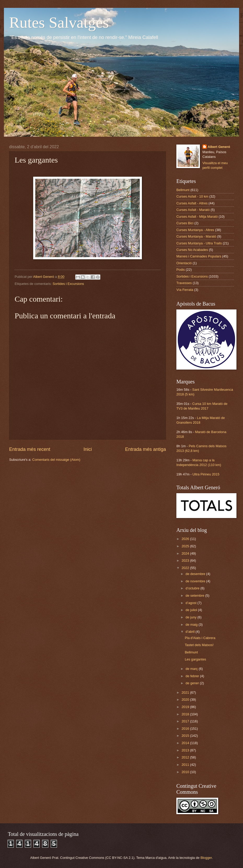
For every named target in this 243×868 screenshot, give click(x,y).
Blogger (206, 858)
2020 (186, 700)
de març (192, 669)
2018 (186, 714)
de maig (192, 625)
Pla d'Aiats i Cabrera (200, 638)
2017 (186, 721)
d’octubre (193, 588)
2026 (186, 539)
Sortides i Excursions (68, 284)
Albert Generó (219, 147)
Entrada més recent (30, 449)
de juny (191, 617)
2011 (186, 765)
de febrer (193, 676)
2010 (186, 772)
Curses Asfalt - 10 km (192, 196)
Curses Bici (185, 223)
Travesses (184, 283)
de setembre (195, 596)
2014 (186, 743)
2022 (186, 568)
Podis (181, 270)
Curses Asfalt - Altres (192, 203)
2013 (186, 750)
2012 (186, 757)
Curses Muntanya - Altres (195, 230)
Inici (88, 449)
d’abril (190, 632)
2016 (186, 729)
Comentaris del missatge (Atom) (56, 460)
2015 (186, 736)
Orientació (184, 263)
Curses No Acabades (192, 250)
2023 (186, 561)
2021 (186, 692)
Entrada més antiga (146, 449)
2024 (186, 553)
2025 (186, 546)
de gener (193, 683)
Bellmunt (183, 190)
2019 (186, 707)
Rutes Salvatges (59, 22)
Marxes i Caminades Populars (199, 256)
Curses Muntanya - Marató (196, 236)
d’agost (191, 603)
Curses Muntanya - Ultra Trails (199, 243)
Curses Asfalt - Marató (193, 210)
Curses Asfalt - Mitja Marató (197, 217)
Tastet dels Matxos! (199, 645)
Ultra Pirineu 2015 (206, 474)
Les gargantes (195, 659)
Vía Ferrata (185, 290)
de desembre (196, 574)
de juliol (192, 610)
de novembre (196, 581)
